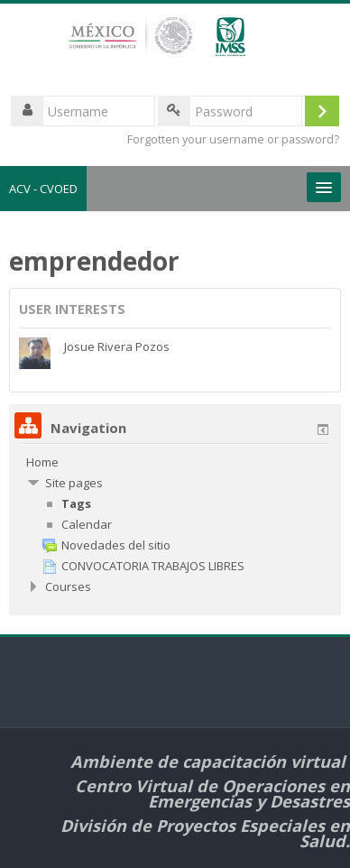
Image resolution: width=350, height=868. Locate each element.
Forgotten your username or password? (233, 139)
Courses (68, 586)
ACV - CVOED (43, 189)
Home (42, 462)
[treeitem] (175, 462)
